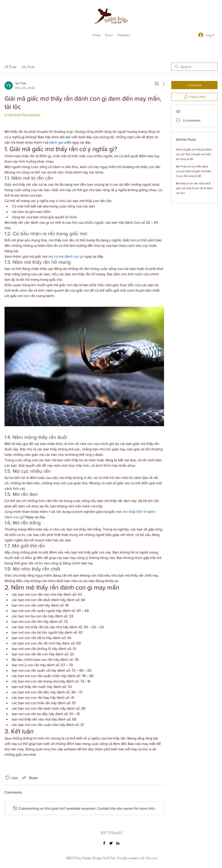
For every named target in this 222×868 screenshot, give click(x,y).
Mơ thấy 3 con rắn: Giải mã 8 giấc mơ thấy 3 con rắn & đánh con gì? (194, 188)
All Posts (10, 67)
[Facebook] (104, 843)
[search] (194, 67)
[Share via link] (30, 778)
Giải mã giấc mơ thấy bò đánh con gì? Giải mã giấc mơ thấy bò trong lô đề (194, 154)
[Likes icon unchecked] (7, 778)
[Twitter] (111, 843)
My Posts (28, 67)
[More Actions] (161, 84)
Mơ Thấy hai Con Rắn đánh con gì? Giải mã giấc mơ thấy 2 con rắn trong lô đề (193, 171)
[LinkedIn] (118, 843)
